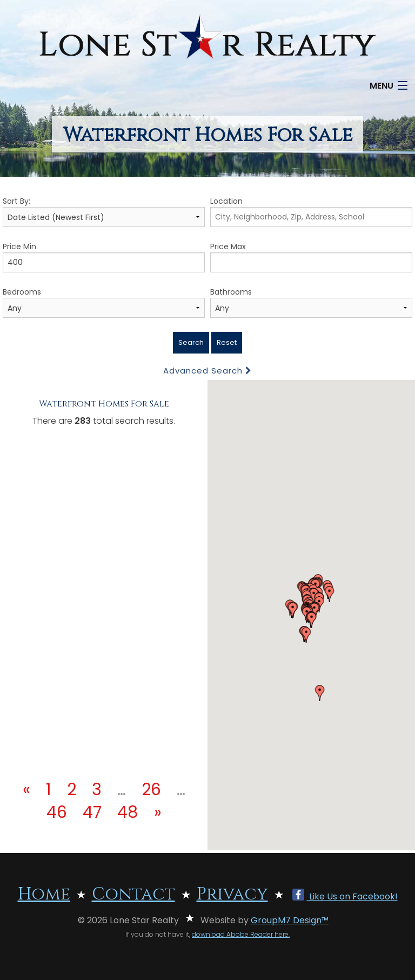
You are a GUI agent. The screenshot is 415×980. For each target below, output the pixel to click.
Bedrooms (104, 302)
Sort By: (104, 211)
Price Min (104, 257)
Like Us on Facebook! (345, 896)
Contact (133, 894)
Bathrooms (311, 302)
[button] (293, 610)
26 (151, 790)
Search (191, 342)
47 (92, 812)
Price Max (311, 257)
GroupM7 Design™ (290, 920)
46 (57, 812)
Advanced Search (207, 371)
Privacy (232, 894)
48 (128, 812)
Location (311, 211)
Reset (227, 342)
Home (44, 894)
